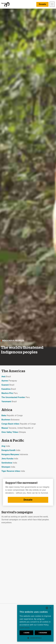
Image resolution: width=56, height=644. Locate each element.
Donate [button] (42, 4)
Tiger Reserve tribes (11, 471)
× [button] (50, 608)
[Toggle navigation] (52, 4)
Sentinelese (7, 463)
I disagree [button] (43, 633)
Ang (3, 446)
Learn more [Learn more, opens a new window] (24, 628)
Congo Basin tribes (10, 424)
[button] (35, 638)
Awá (3, 377)
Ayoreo (5, 381)
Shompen (6, 467)
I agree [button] (26, 633)
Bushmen (6, 420)
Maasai (5, 428)
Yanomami (6, 402)
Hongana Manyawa (10, 454)
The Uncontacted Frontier (13, 397)
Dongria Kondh (9, 450)
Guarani (5, 385)
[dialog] (35, 623)
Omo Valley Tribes (10, 432)
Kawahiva (6, 389)
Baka (4, 415)
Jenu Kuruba (7, 459)
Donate (28, 500)
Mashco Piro (7, 393)
